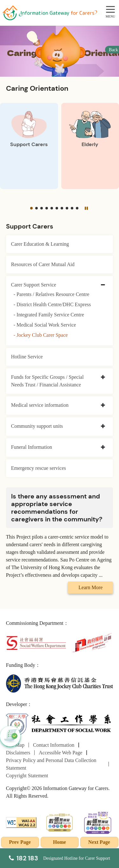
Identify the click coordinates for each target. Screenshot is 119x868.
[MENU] (110, 10)
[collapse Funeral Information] (103, 448)
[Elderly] (90, 146)
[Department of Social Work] (60, 724)
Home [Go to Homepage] (60, 842)
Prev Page (20, 842)
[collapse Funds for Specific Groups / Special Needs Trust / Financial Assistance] (103, 378)
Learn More (90, 587)
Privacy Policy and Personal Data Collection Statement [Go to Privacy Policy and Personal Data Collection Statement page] (51, 764)
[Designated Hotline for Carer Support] (60, 858)
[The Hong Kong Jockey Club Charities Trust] (60, 683)
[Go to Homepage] (50, 13)
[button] (31, 208)
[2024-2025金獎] (60, 822)
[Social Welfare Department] (36, 642)
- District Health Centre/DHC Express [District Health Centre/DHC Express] (52, 304)
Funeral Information (32, 447)
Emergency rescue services (39, 468)
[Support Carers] (29, 146)
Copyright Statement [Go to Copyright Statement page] (27, 776)
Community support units (37, 426)
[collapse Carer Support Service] (103, 285)
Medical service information (40, 405)
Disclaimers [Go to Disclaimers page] (18, 753)
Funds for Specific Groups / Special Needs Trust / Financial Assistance (47, 381)
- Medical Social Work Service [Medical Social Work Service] (45, 325)
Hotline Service (27, 357)
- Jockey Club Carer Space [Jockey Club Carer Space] (41, 335)
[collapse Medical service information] (103, 406)
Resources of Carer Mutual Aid (43, 264)
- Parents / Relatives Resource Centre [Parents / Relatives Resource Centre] (52, 294)
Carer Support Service (34, 285)
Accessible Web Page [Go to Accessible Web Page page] (60, 753)
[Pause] (86, 208)
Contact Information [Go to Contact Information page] (54, 745)
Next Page (99, 842)
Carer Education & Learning (40, 244)
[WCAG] (21, 822)
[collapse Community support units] (103, 427)
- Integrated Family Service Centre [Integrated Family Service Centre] (49, 315)
